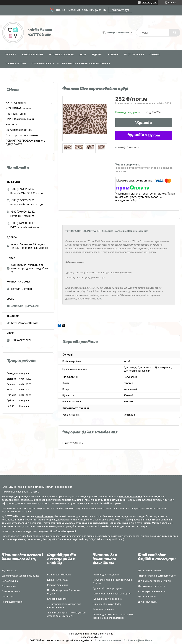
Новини (113, 55)
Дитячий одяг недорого (151, 586)
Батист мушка (10, 581)
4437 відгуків (149, 3)
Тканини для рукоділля (106, 575)
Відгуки (97, 55)
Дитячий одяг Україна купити (154, 581)
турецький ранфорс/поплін (93, 523)
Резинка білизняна (58, 585)
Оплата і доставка (61, 55)
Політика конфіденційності (138, 640)
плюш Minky (152, 523)
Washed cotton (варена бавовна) (20, 576)
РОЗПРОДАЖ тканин (19, 108)
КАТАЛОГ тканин (16, 103)
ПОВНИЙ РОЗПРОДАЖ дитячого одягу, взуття (26, 142)
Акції (83, 55)
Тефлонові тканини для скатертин (112, 594)
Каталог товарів (33, 55)
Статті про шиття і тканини (22, 135)
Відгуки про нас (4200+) (20, 130)
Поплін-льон (9, 586)
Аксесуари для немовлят (152, 591)
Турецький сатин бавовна (107, 599)
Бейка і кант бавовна (59, 575)
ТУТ (99, 299)
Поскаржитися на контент (109, 640)
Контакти (12, 124)
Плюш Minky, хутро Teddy (107, 604)
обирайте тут (120, 10)
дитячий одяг (165, 536)
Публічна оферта (43, 63)
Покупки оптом (15, 63)
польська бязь (66, 523)
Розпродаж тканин (13, 602)
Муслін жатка (10, 570)
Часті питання (134, 55)
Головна (10, 55)
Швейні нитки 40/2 (57, 580)
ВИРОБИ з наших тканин (21, 119)
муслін (126, 523)
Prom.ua (109, 634)
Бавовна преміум (12, 591)
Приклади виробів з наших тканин (86, 63)
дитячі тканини (44, 516)
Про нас (155, 55)
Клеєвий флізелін (57, 599)
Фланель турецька (103, 609)
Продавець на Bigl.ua (91, 637)
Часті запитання (16, 114)
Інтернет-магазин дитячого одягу (157, 576)
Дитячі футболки (148, 602)
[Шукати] (175, 33)
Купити (144, 123)
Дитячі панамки (147, 597)
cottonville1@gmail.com (25, 306)
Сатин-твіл (8, 597)
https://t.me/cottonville (25, 323)
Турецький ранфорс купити (108, 588)
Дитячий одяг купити (150, 570)
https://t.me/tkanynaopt (62, 531)
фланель (116, 523)
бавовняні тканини (131, 497)
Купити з (144, 135)
